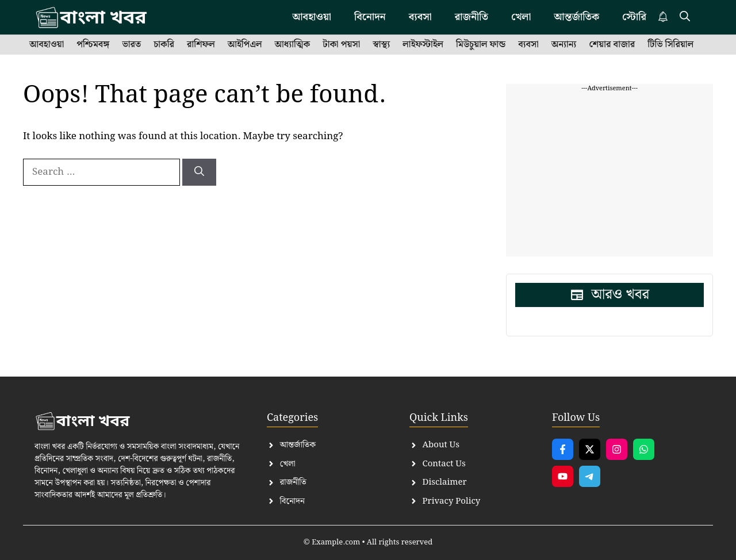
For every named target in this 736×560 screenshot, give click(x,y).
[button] (685, 17)
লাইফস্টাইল (423, 45)
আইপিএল (245, 45)
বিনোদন (370, 17)
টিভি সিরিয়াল (670, 45)
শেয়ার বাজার (612, 45)
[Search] (199, 172)
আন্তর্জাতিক (576, 17)
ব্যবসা (420, 17)
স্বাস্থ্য (381, 45)
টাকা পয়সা (341, 45)
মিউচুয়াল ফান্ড (481, 45)
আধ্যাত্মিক (293, 45)
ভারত (131, 45)
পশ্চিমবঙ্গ (93, 45)
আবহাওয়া (47, 45)
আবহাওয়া (312, 17)
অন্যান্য (564, 45)
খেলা (521, 17)
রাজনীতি (471, 17)
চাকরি (164, 45)
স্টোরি (634, 17)
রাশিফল (201, 45)
